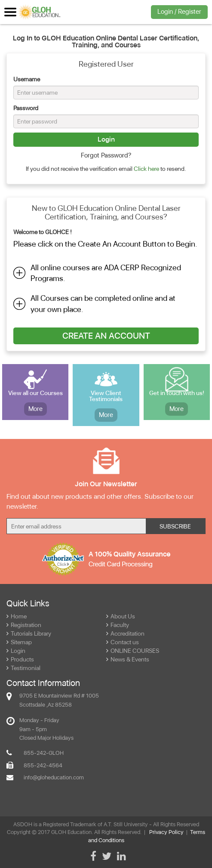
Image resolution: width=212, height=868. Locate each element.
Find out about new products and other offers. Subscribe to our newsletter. (100, 501)
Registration (24, 625)
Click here (146, 169)
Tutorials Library (29, 633)
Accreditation (125, 633)
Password (26, 108)
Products (20, 659)
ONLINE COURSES (133, 651)
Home (17, 616)
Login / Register (179, 12)
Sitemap (19, 642)
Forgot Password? (106, 155)
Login (106, 139)
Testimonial (23, 668)
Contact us (123, 642)
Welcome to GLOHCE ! (43, 232)
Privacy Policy (166, 832)
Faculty (118, 625)
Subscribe (175, 526)
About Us (121, 616)
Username (27, 79)
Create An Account (106, 336)
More (35, 409)
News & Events (128, 659)
